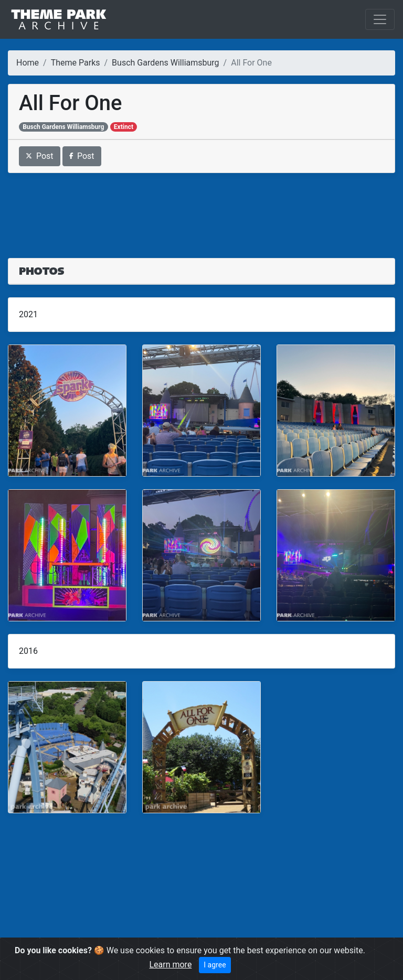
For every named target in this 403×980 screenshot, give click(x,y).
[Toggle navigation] (380, 19)
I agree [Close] (215, 965)
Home (28, 63)
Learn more (170, 965)
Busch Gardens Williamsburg (165, 63)
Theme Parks (76, 63)
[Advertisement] (201, 209)
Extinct (124, 127)
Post (40, 156)
